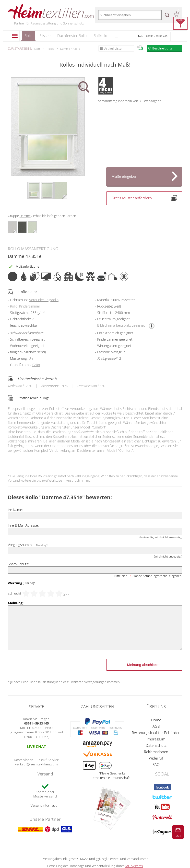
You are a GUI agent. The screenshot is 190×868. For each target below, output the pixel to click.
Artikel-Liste (113, 48)
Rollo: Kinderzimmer (25, 306)
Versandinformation (45, 805)
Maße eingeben (124, 176)
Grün (36, 365)
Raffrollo (100, 36)
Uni (31, 358)
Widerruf (156, 758)
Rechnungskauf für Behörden (156, 733)
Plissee (45, 36)
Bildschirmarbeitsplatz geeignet (121, 325)
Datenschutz (156, 745)
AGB (156, 726)
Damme (25, 216)
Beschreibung (162, 48)
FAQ (156, 764)
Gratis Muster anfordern (144, 198)
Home (156, 720)
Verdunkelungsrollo (44, 300)
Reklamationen (156, 752)
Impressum (156, 739)
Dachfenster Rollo (72, 36)
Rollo (29, 37)
